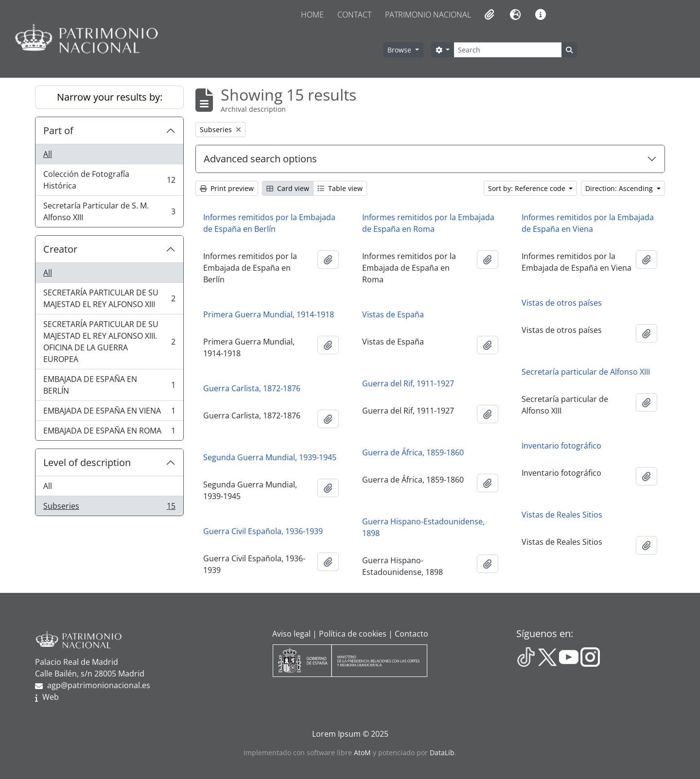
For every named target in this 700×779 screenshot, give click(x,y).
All (48, 154)
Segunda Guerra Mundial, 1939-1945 (270, 457)
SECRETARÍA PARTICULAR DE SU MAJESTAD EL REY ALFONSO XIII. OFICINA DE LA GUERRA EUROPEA (109, 342)
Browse (400, 50)
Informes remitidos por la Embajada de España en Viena (588, 223)
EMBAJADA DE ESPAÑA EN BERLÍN (109, 385)
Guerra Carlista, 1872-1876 (252, 388)
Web (51, 697)
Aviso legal (291, 634)
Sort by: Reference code (528, 188)
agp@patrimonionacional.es (99, 685)
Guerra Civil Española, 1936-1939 (263, 531)
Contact (354, 15)
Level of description (87, 462)
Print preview (227, 188)
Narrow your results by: (110, 97)
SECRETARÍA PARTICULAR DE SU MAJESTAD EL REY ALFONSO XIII (109, 298)
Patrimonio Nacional (428, 15)
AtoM (362, 753)
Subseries (109, 508)
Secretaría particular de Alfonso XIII (586, 372)
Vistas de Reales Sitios (562, 515)
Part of (58, 130)
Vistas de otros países (562, 303)
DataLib (442, 753)
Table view (340, 188)
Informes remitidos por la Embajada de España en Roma (428, 223)
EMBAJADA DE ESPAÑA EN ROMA (109, 433)
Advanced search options (260, 159)
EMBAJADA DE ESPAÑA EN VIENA (109, 413)
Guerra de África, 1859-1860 (413, 452)
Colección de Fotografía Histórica (109, 180)
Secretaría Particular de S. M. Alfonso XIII (109, 211)
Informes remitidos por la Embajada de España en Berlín (269, 223)
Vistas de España (393, 314)
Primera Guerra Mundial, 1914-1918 (269, 314)
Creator (60, 249)
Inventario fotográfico (561, 446)
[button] (489, 15)
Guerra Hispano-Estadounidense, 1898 (423, 527)
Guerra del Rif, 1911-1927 (408, 383)
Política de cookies (353, 634)
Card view (288, 188)
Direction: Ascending (620, 188)
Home (312, 15)
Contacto (411, 634)
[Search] (507, 50)
